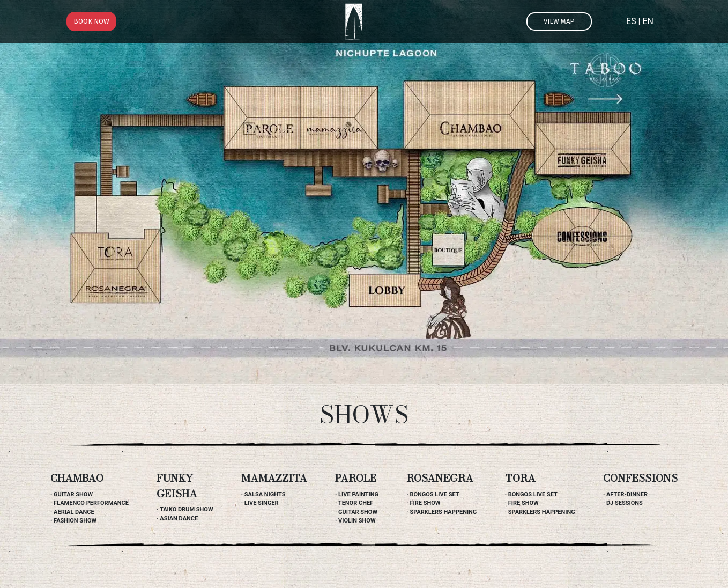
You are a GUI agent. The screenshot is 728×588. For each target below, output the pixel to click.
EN (648, 21)
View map (559, 21)
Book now (91, 21)
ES (631, 21)
